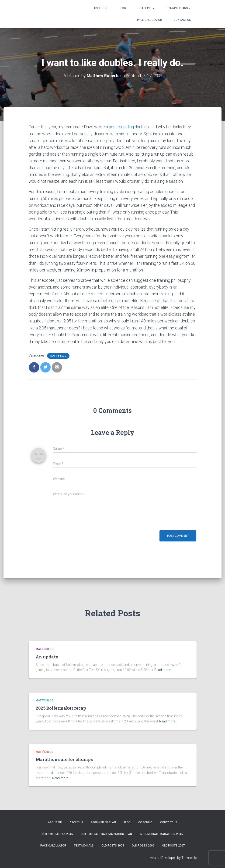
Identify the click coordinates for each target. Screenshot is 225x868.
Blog (122, 8)
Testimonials (84, 846)
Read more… (163, 670)
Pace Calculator (150, 20)
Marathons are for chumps (64, 759)
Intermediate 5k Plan (58, 834)
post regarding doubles (130, 127)
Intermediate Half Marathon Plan (106, 834)
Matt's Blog (58, 355)
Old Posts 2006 (143, 846)
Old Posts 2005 (113, 846)
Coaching (146, 8)
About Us (100, 8)
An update (47, 657)
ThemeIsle (189, 857)
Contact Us (182, 20)
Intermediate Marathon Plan (161, 834)
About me (55, 822)
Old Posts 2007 (173, 846)
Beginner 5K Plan (103, 822)
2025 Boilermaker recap (61, 708)
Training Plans (178, 8)
